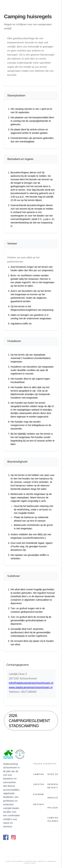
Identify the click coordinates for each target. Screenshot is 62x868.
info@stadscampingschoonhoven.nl (31, 683)
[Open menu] (56, 5)
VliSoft (33, 863)
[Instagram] (13, 837)
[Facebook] (6, 837)
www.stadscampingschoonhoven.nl (31, 687)
